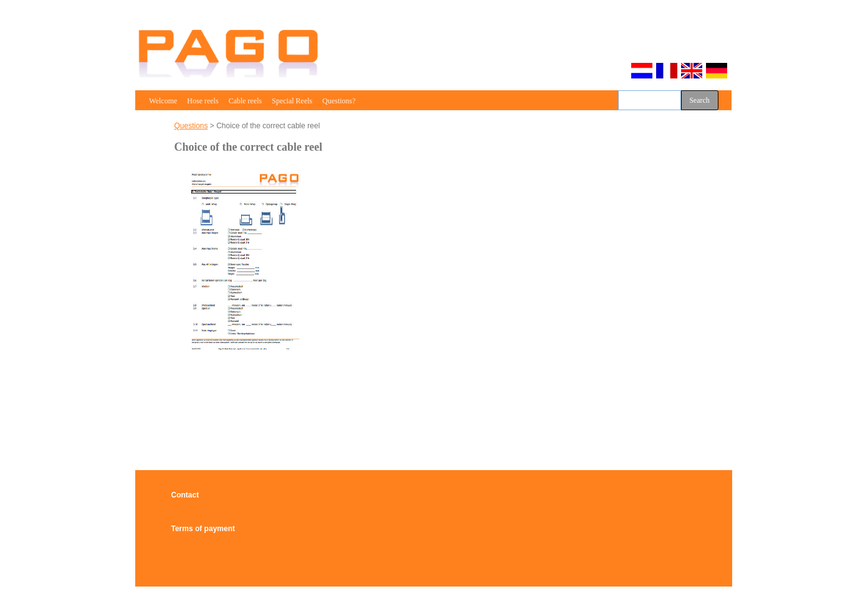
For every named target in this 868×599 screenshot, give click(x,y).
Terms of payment (203, 529)
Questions (191, 126)
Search (699, 100)
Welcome (164, 101)
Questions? (339, 101)
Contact (185, 495)
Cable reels (246, 101)
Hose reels (203, 101)
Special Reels (292, 101)
